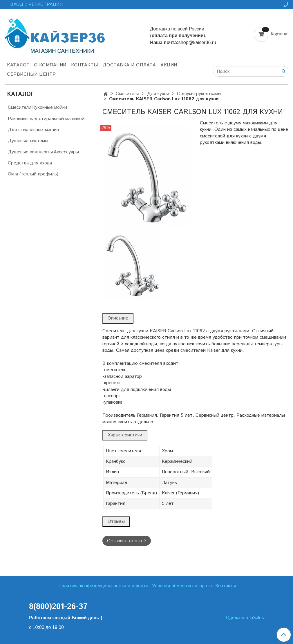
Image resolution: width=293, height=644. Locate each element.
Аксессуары (66, 152)
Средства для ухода (30, 163)
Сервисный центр (31, 74)
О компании (50, 65)
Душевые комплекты (30, 152)
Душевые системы (28, 141)
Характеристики (125, 435)
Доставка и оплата (129, 65)
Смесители (127, 94)
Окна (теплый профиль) (33, 174)
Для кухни (158, 94)
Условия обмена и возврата (182, 586)
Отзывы (116, 521)
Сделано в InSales (245, 618)
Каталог (18, 65)
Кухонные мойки (50, 107)
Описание (118, 318)
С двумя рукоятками (199, 94)
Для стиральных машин (33, 130)
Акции (169, 65)
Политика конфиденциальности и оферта (103, 586)
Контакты (85, 65)
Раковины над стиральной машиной (46, 119)
